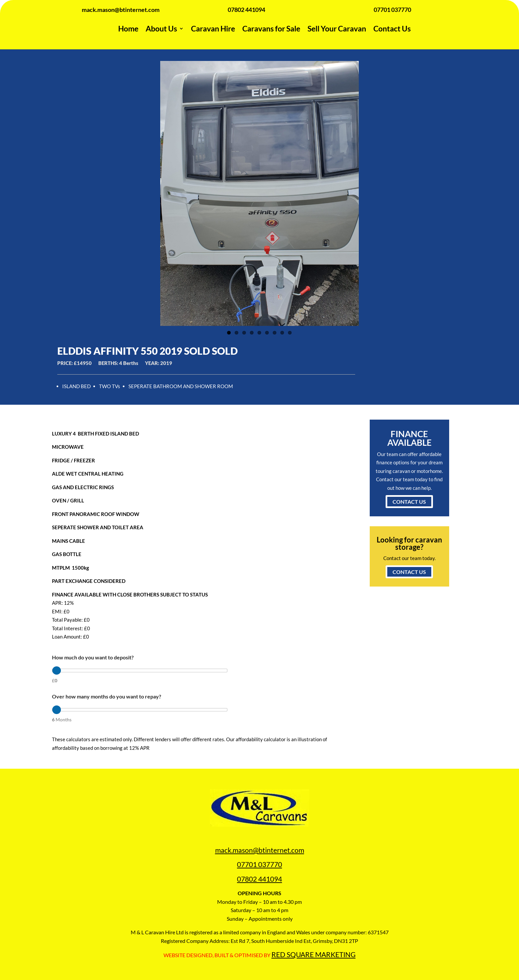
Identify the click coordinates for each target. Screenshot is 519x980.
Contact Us (392, 28)
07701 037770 (259, 864)
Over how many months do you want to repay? (107, 696)
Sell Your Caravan (337, 28)
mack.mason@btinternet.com (260, 850)
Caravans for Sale (271, 28)
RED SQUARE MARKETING (313, 954)
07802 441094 (259, 879)
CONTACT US (409, 502)
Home (128, 28)
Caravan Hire (213, 28)
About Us (161, 28)
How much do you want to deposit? (93, 657)
